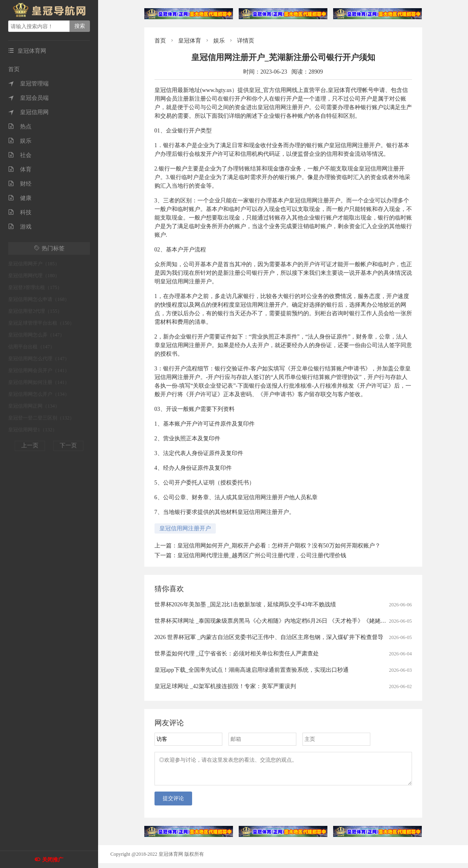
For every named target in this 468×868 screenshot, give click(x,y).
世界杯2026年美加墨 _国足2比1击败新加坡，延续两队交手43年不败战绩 (245, 604)
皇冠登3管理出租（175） (35, 287)
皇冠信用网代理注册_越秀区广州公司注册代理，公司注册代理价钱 (262, 555)
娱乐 (20, 141)
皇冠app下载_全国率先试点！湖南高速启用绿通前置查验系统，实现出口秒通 (252, 670)
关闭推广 (53, 860)
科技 (20, 212)
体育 (20, 169)
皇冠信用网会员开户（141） (39, 370)
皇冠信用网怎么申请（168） (39, 299)
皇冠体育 (190, 41)
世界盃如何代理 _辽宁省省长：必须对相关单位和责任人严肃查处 (237, 654)
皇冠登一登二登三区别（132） (41, 418)
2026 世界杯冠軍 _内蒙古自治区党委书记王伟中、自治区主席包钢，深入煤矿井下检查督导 (269, 637)
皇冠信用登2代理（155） (35, 311)
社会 (20, 155)
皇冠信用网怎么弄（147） (36, 335)
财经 (20, 184)
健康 (20, 198)
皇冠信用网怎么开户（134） (39, 394)
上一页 (30, 445)
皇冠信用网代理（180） (34, 276)
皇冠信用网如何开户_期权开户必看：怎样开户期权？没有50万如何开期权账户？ (279, 546)
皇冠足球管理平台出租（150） (41, 323)
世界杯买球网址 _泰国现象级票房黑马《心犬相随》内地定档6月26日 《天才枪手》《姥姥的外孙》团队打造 (290, 621)
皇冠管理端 (28, 84)
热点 (20, 127)
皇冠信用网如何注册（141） (39, 382)
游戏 (20, 227)
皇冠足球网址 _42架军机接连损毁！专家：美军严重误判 (225, 686)
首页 (14, 69)
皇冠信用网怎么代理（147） (39, 359)
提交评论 (173, 803)
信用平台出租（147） (31, 347)
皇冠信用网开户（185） (34, 264)
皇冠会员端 (28, 98)
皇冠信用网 (28, 112)
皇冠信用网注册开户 (185, 528)
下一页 (68, 445)
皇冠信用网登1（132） (33, 430)
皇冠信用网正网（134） (34, 406)
